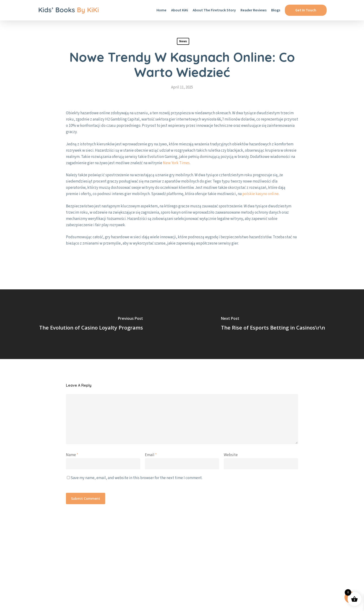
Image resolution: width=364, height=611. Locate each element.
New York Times (176, 163)
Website (231, 455)
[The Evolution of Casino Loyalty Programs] (91, 324)
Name (72, 455)
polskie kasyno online (260, 194)
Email (151, 455)
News (183, 41)
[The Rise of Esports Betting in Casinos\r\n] (273, 324)
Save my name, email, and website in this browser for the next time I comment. (136, 478)
